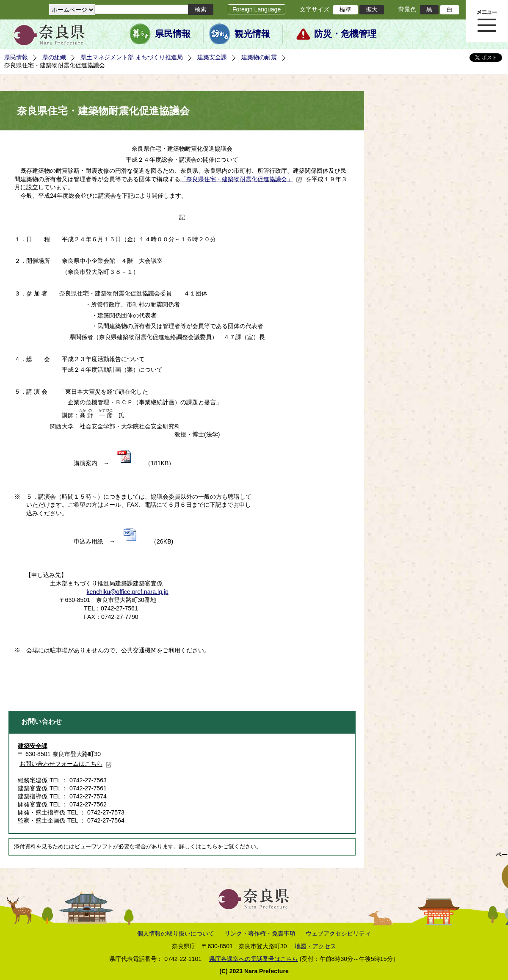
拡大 (372, 9)
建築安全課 (212, 57)
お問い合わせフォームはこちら (66, 764)
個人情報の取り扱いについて (176, 933)
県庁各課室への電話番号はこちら (254, 959)
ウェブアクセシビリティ (338, 933)
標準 (345, 9)
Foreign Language (257, 9)
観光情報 (252, 34)
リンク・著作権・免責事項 (260, 933)
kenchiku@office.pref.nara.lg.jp (127, 592)
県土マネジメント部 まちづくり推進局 (132, 57)
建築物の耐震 (259, 57)
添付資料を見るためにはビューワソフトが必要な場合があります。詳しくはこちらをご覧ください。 (138, 847)
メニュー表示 (487, 21)
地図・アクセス (315, 946)
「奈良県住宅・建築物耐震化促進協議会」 (241, 179)
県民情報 (173, 34)
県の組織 (54, 57)
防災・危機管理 (345, 34)
